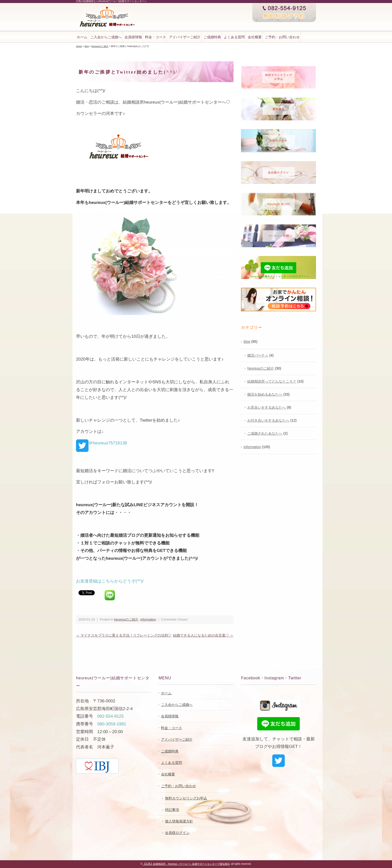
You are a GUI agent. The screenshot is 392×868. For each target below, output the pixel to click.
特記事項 (172, 810)
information (148, 619)
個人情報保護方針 (179, 821)
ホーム (82, 37)
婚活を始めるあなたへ (265, 394)
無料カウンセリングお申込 (186, 798)
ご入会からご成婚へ (106, 37)
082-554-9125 (110, 716)
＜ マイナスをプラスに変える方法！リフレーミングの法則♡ (124, 635)
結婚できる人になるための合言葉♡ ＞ (203, 635)
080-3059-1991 (112, 724)
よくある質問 (234, 37)
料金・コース (155, 37)
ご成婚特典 (212, 37)
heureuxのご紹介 (126, 619)
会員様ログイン (177, 833)
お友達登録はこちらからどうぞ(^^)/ (110, 581)
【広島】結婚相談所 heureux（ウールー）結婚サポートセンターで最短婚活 (186, 864)
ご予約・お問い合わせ (282, 37)
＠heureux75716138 (101, 443)
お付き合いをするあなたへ (268, 420)
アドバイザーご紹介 (185, 37)
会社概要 (255, 37)
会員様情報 (133, 37)
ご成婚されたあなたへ (265, 433)
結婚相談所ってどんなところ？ (272, 381)
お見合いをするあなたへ (266, 407)
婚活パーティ (258, 355)
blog (247, 342)
